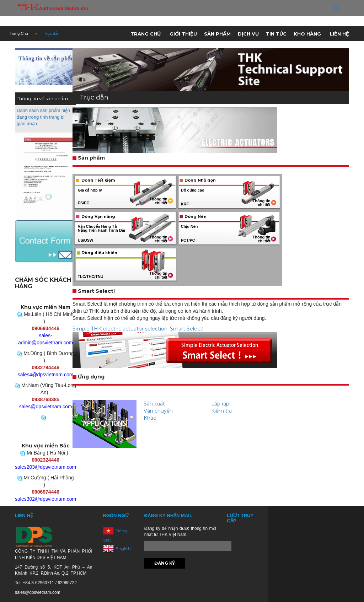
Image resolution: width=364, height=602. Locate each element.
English (123, 548)
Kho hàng (307, 34)
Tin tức (276, 34)
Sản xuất (154, 404)
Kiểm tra (221, 411)
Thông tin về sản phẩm (47, 58)
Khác (150, 418)
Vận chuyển (158, 411)
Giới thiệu (183, 34)
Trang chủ (146, 34)
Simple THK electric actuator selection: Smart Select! (138, 329)
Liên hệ (339, 34)
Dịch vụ (248, 34)
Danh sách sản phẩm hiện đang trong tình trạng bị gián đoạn (43, 117)
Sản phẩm (217, 34)
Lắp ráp (220, 404)
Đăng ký (165, 563)
